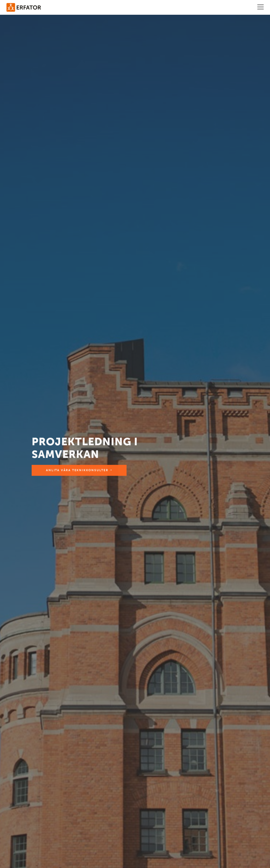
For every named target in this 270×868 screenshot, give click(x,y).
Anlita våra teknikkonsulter (77, 471)
